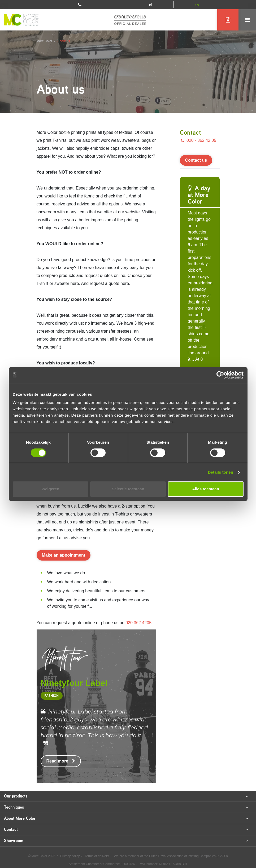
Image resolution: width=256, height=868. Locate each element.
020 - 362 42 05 (198, 140)
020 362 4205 (138, 623)
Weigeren (50, 489)
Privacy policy (70, 856)
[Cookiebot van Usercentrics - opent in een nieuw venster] (220, 375)
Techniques (126, 807)
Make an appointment (64, 555)
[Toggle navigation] (247, 20)
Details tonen (221, 472)
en (197, 5)
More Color (44, 41)
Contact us (196, 160)
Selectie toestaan (128, 489)
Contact (190, 133)
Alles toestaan (206, 489)
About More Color (126, 818)
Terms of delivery (97, 856)
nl (151, 5)
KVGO (222, 856)
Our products (126, 796)
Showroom (126, 841)
